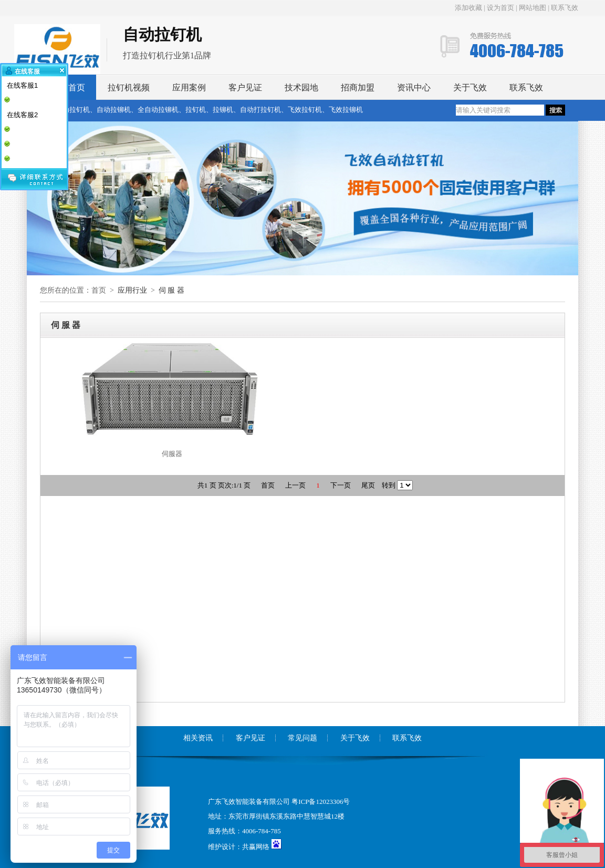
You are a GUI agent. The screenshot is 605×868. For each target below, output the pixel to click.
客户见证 (245, 87)
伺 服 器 (171, 290)
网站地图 (533, 8)
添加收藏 (469, 8)
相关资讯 (198, 738)
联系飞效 (565, 8)
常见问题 (302, 738)
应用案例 (189, 87)
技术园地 (301, 87)
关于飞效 (470, 87)
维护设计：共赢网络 (239, 847)
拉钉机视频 (129, 87)
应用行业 (132, 290)
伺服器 (172, 454)
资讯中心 (414, 87)
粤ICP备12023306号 (321, 802)
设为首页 (500, 8)
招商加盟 (358, 87)
